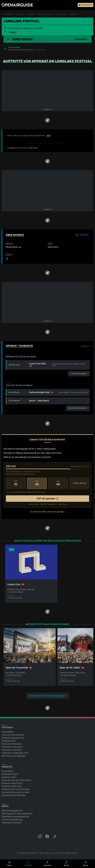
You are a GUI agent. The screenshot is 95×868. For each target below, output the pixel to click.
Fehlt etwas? (86, 346)
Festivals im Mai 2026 (12, 744)
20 (37, 483)
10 (16, 483)
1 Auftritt (11, 148)
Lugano (13, 32)
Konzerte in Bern (9, 777)
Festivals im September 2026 (15, 753)
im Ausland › (79, 374)
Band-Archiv (61, 15)
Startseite (8, 15)
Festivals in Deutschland (13, 738)
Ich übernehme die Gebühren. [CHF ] (27, 492)
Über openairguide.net (12, 810)
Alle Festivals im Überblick (13, 756)
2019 (49, 136)
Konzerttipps (7, 771)
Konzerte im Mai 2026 (12, 786)
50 (58, 483)
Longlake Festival (45, 15)
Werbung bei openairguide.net (15, 816)
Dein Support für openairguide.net (17, 813)
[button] (82, 39)
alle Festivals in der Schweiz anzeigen (47, 696)
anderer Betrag (79, 483)
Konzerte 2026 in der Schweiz (15, 792)
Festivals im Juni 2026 (12, 747)
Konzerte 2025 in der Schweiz (15, 789)
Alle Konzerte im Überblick (13, 795)
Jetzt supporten (85, 5)
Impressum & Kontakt (11, 823)
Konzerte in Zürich (10, 774)
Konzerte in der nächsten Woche (17, 780)
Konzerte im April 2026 (12, 783)
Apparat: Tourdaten (19, 346)
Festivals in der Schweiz (13, 735)
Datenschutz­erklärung (12, 820)
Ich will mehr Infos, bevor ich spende (47, 512)
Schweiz (30, 15)
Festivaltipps (8, 732)
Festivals (20, 15)
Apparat (74, 15)
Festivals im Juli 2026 (12, 750)
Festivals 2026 (9, 741)
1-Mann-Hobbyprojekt (45, 449)
